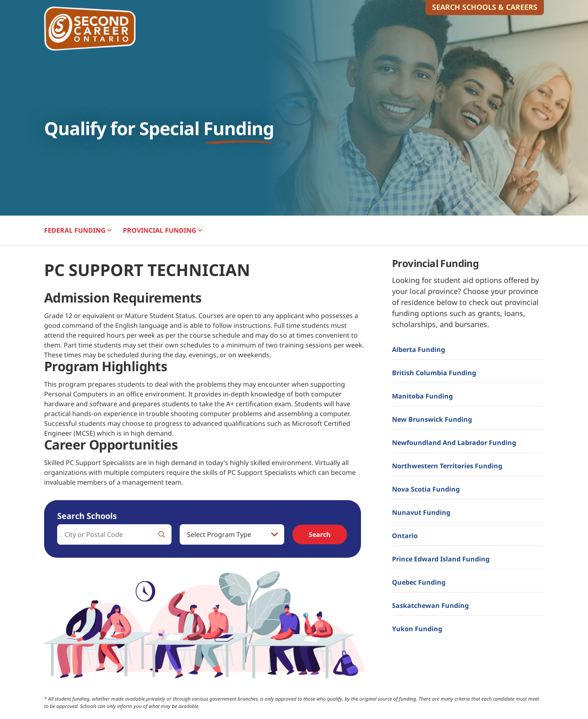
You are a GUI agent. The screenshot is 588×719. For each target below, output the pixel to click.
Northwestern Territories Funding (447, 466)
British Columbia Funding (434, 373)
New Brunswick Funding (432, 419)
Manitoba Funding (422, 396)
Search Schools (87, 516)
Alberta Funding (419, 349)
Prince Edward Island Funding (441, 559)
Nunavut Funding (421, 512)
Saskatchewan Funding (430, 605)
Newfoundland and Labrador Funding (454, 443)
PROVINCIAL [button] (163, 230)
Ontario (405, 536)
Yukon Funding (417, 629)
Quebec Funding (419, 582)
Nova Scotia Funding (426, 489)
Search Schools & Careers (485, 7)
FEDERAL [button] (78, 230)
